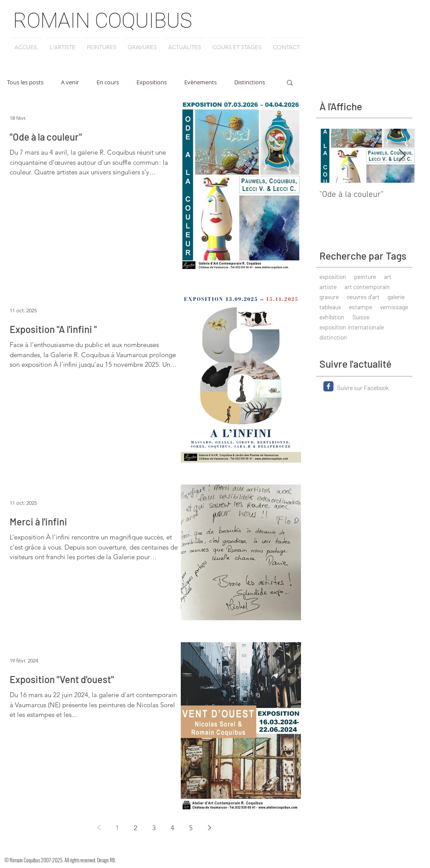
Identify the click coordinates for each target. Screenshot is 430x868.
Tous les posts (25, 82)
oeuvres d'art (363, 297)
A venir (70, 82)
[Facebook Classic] (328, 386)
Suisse (361, 317)
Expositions (152, 82)
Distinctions (250, 82)
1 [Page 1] (117, 828)
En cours (108, 82)
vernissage (394, 307)
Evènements (201, 82)
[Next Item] (402, 156)
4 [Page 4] (172, 828)
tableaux (330, 307)
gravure (329, 297)
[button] (290, 83)
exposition (333, 277)
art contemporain (367, 287)
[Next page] (209, 828)
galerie (396, 297)
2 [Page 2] (136, 828)
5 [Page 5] (191, 828)
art (388, 277)
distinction (333, 337)
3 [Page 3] (154, 828)
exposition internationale (352, 327)
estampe (360, 307)
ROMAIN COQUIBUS (103, 20)
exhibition (332, 317)
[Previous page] (99, 828)
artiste (328, 287)
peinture (365, 277)
